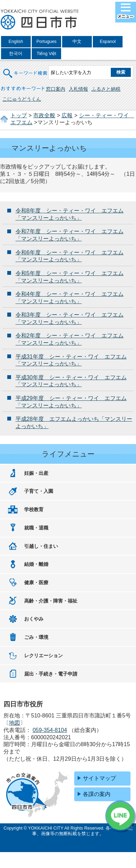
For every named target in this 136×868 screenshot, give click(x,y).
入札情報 (78, 89)
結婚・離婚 (36, 564)
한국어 (16, 53)
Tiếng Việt (46, 53)
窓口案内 (56, 89)
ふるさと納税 (106, 89)
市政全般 (44, 115)
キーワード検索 (26, 69)
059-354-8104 (50, 730)
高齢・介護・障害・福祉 (51, 601)
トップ (19, 115)
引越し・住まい (41, 546)
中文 (77, 41)
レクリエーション (43, 655)
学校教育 (34, 509)
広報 (67, 115)
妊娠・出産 (36, 473)
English (16, 41)
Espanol (108, 41)
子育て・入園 (39, 491)
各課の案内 (97, 794)
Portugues (46, 41)
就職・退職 (36, 528)
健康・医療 (36, 582)
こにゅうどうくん (22, 99)
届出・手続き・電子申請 (51, 674)
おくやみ (34, 619)
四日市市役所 (40, 20)
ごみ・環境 (36, 637)
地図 (14, 723)
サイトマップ (99, 778)
